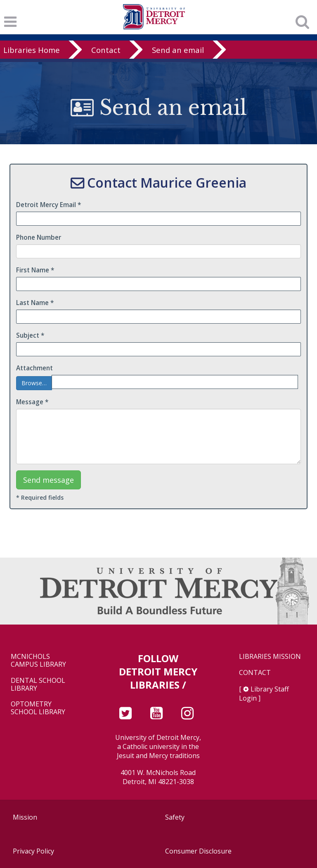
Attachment (34, 368)
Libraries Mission (270, 657)
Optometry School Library (38, 708)
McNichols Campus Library (38, 661)
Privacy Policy (33, 851)
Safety (175, 817)
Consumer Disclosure (198, 851)
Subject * (30, 335)
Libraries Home (32, 50)
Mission (25, 817)
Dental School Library (38, 684)
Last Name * (35, 303)
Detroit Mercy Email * (48, 205)
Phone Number (39, 237)
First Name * (35, 270)
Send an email (178, 50)
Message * (32, 402)
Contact (106, 50)
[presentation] (238, 486)
